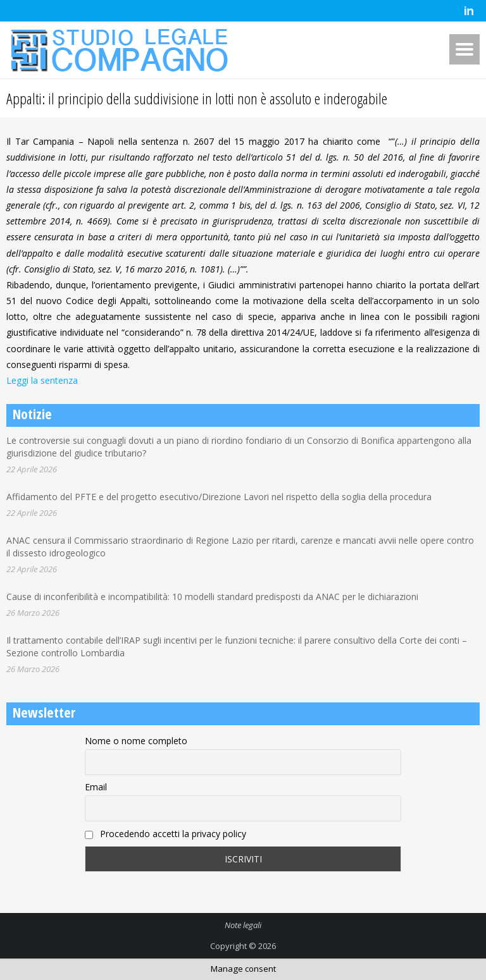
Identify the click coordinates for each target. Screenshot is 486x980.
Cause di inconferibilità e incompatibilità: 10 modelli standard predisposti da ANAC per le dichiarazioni (212, 597)
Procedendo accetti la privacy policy (165, 834)
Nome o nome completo (136, 741)
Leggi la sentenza (42, 380)
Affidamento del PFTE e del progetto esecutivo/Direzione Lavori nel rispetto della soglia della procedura (219, 497)
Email (96, 787)
